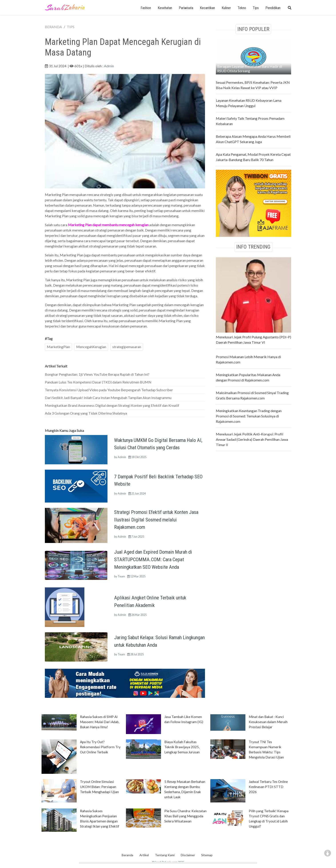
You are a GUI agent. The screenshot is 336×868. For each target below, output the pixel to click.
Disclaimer (188, 855)
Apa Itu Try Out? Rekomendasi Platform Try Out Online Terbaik (100, 747)
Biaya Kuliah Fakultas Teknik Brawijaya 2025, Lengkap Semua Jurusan (182, 747)
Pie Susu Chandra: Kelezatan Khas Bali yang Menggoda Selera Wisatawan (185, 816)
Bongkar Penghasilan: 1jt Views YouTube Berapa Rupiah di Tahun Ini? (97, 374)
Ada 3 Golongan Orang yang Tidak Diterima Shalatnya (86, 413)
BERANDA (53, 27)
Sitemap (207, 855)
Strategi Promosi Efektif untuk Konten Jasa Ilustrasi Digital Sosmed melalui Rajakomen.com (156, 520)
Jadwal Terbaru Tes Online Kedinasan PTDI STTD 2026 (268, 787)
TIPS (71, 27)
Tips (256, 8)
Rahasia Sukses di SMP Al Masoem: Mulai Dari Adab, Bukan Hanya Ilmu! (100, 722)
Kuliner (226, 8)
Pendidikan (273, 8)
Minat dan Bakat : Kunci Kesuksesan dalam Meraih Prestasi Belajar (268, 722)
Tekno (242, 8)
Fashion (146, 8)
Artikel (144, 855)
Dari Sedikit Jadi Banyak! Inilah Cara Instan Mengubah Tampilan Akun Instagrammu (108, 398)
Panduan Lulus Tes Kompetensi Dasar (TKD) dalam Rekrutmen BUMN (98, 382)
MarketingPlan (58, 347)
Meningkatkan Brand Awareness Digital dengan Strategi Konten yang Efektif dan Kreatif (112, 405)
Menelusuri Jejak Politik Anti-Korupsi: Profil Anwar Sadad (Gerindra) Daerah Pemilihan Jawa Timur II (252, 439)
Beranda (127, 855)
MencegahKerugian (91, 347)
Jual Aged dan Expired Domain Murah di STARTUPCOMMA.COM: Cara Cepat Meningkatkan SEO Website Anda (153, 559)
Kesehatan (165, 8)
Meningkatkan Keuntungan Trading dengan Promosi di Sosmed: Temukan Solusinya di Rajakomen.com (249, 416)
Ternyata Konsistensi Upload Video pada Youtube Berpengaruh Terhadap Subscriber (109, 390)
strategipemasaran (127, 347)
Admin (109, 66)
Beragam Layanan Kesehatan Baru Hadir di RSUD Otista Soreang (250, 69)
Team (121, 576)
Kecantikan (207, 8)
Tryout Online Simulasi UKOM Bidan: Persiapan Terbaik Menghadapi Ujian (99, 787)
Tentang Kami (165, 855)
